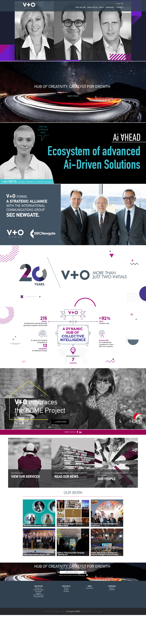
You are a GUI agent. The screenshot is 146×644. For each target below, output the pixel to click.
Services (66, 588)
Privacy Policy (82, 575)
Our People (39, 592)
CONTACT (120, 7)
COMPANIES (110, 7)
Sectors (66, 590)
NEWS (101, 7)
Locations (112, 590)
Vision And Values (39, 590)
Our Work (66, 591)
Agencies (112, 588)
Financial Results (39, 597)
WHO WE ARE (81, 7)
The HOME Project (38, 595)
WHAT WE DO (92, 7)
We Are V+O (38, 588)
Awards (39, 593)
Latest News (90, 588)
